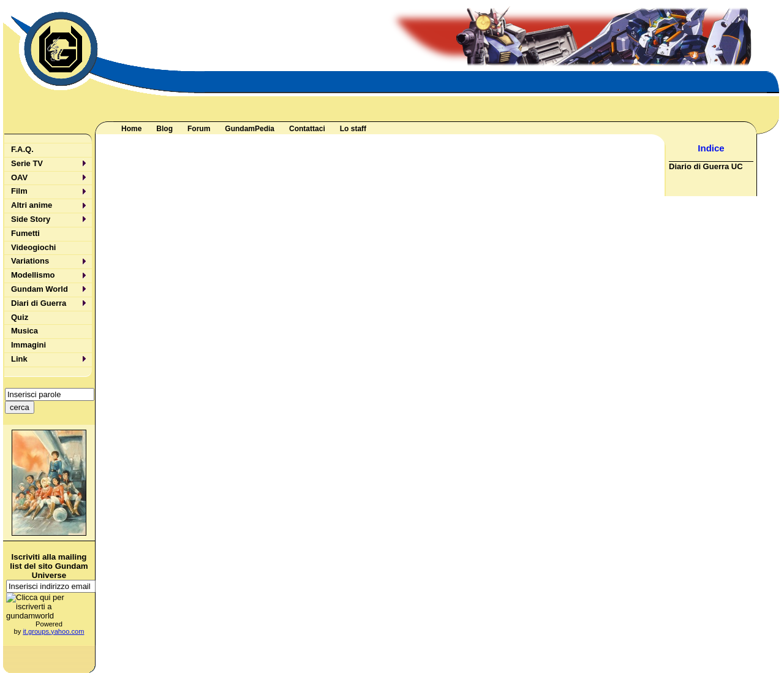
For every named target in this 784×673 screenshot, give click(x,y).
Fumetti (25, 233)
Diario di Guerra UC (706, 166)
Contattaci (307, 129)
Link (19, 359)
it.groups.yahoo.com (53, 631)
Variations (30, 261)
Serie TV (27, 163)
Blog (164, 129)
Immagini (28, 345)
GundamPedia (250, 129)
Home (131, 129)
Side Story (31, 219)
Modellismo (33, 275)
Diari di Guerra (39, 303)
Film (19, 191)
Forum (199, 129)
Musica (24, 331)
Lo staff (353, 129)
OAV (19, 177)
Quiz (20, 317)
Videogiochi (33, 247)
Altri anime (32, 205)
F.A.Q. (22, 149)
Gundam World (40, 289)
